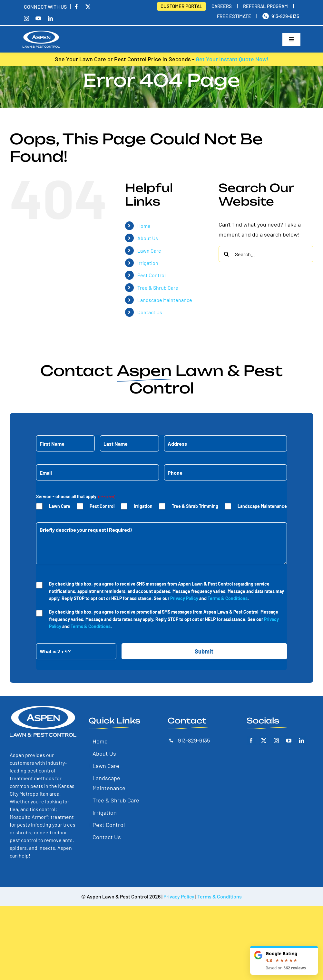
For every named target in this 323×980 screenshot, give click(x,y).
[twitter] (88, 7)
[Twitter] (264, 741)
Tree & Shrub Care (158, 288)
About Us (148, 238)
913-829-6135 (285, 16)
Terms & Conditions (228, 598)
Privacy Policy (184, 598)
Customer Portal (181, 6)
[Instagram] (276, 741)
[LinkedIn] (301, 741)
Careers (222, 6)
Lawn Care (149, 251)
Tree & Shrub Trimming (195, 506)
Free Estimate (234, 16)
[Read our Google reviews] (284, 960)
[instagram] (26, 18)
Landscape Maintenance (165, 300)
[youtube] (38, 18)
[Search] (227, 254)
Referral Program (265, 6)
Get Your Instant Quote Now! (232, 59)
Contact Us (150, 312)
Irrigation (148, 263)
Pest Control (152, 275)
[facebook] (74, 7)
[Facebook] (251, 741)
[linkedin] (50, 18)
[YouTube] (289, 741)
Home (144, 226)
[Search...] (266, 254)
